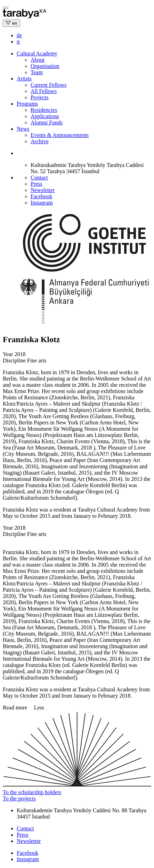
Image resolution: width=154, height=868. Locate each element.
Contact (39, 178)
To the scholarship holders (32, 792)
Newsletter (43, 190)
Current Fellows (49, 85)
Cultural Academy (37, 53)
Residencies (44, 110)
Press (37, 184)
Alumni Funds (47, 122)
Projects (40, 97)
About (38, 60)
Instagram (42, 203)
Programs (27, 104)
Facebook (41, 196)
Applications (45, 116)
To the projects (19, 798)
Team (37, 72)
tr (18, 42)
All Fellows (44, 91)
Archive (40, 141)
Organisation (45, 66)
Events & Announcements (60, 135)
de (19, 35)
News (23, 129)
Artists (24, 79)
